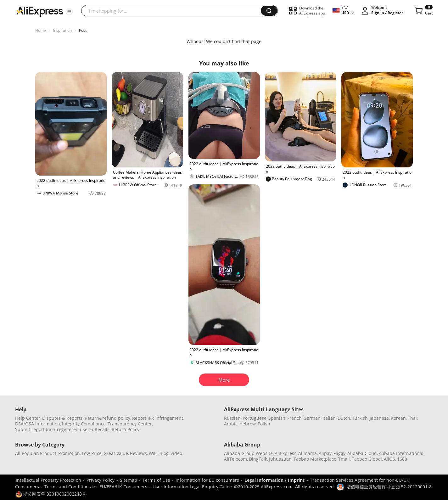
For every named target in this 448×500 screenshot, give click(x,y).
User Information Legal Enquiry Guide (192, 487)
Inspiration (62, 30)
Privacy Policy (101, 480)
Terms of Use (156, 480)
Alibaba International (401, 453)
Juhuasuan (280, 459)
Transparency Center (130, 424)
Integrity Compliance (84, 424)
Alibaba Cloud (362, 453)
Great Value (116, 453)
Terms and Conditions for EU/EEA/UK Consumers (96, 487)
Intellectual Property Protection (48, 480)
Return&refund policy (107, 418)
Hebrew (248, 424)
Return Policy (126, 429)
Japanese (379, 418)
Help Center (28, 418)
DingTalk (258, 459)
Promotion (69, 453)
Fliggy (339, 453)
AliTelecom (235, 459)
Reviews (138, 453)
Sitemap (129, 480)
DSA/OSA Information (38, 424)
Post (83, 30)
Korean (398, 418)
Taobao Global (367, 459)
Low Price (92, 453)
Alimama (308, 453)
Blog (164, 453)
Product (48, 453)
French (294, 418)
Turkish (360, 418)
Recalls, (103, 429)
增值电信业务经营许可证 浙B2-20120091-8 (389, 487)
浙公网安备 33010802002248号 (51, 494)
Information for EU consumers (207, 480)
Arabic (231, 424)
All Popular (27, 453)
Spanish (277, 418)
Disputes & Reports (62, 418)
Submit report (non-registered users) (54, 429)
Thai (412, 418)
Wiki (153, 453)
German (312, 418)
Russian (232, 418)
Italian (329, 418)
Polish (264, 424)
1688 (402, 459)
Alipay (325, 453)
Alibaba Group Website (248, 453)
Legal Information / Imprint (274, 480)
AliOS (389, 459)
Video (176, 453)
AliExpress (286, 453)
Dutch (344, 418)
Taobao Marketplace (315, 459)
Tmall (344, 459)
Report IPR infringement (158, 418)
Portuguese (255, 418)
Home (41, 30)
